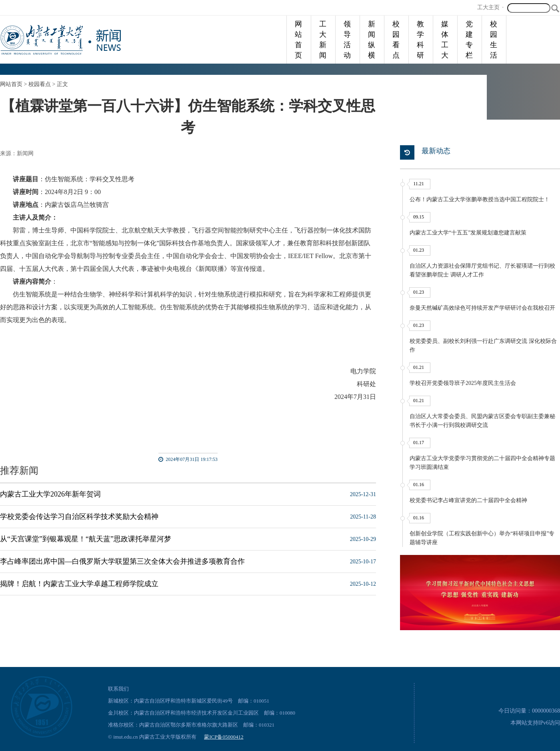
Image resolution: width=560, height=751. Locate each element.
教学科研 (420, 40)
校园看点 (396, 40)
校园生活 (494, 40)
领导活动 (347, 40)
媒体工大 (445, 40)
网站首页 (298, 40)
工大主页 (488, 7)
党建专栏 (469, 40)
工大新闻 (323, 40)
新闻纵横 (372, 40)
